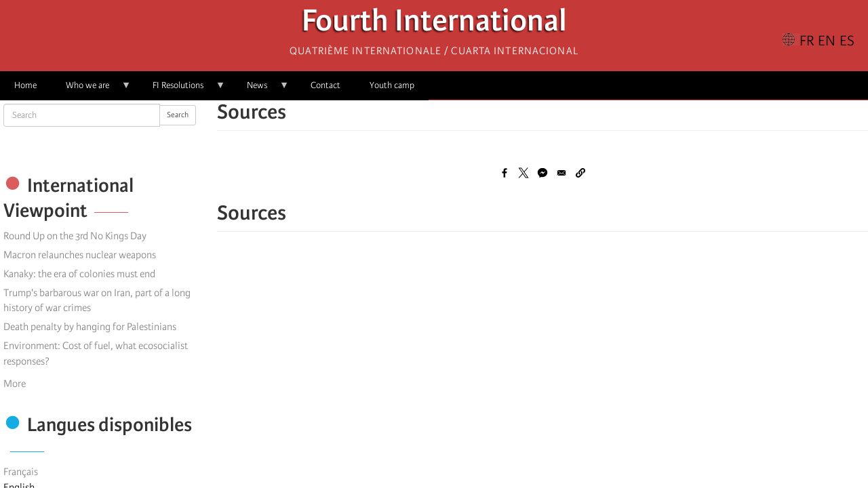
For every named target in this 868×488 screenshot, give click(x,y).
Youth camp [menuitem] (392, 85)
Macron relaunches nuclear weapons (80, 255)
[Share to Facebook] (505, 173)
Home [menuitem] (25, 85)
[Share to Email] (561, 173)
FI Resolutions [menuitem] (182, 90)
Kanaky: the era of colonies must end (79, 274)
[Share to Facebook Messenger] (542, 173)
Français (21, 472)
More (15, 384)
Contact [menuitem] (325, 85)
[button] (580, 173)
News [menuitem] (261, 90)
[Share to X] (524, 173)
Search (178, 115)
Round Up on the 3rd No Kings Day (75, 236)
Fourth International (434, 24)
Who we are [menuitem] (91, 90)
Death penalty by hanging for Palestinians (90, 327)
